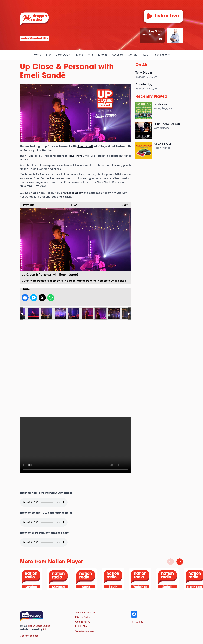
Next (123, 204)
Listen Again (63, 55)
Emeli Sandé (85, 147)
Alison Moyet (162, 148)
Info (48, 55)
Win (91, 55)
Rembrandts (161, 128)
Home (37, 55)
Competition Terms (85, 631)
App (146, 55)
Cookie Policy (83, 622)
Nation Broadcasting (39, 626)
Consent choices (29, 636)
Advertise (117, 55)
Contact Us (137, 622)
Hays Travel (76, 156)
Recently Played (151, 97)
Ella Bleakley (75, 193)
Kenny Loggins (163, 108)
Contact (133, 55)
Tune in (102, 55)
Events (79, 55)
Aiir (44, 629)
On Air (141, 65)
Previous (27, 204)
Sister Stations (161, 55)
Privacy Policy (83, 617)
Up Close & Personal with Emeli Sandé (33, 314)
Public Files (81, 627)
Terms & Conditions (86, 613)
